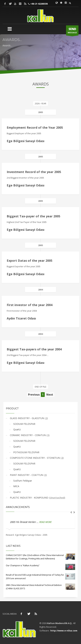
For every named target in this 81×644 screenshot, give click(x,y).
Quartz (17, 429)
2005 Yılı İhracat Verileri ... (25, 522)
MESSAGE (72, 31)
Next (50, 395)
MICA (16, 486)
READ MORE (45, 522)
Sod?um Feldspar (22, 481)
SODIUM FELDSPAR (24, 424)
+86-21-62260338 (39, 4)
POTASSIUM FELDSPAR (26, 452)
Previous (34, 395)
